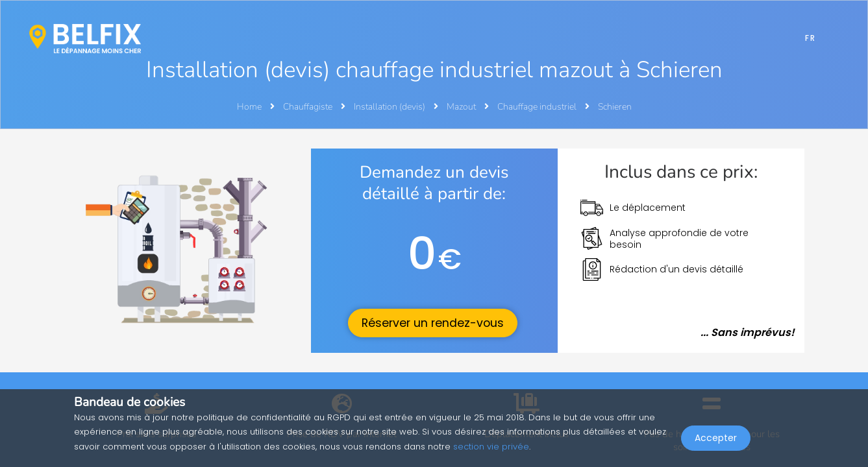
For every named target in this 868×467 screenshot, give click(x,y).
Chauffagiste (309, 107)
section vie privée (491, 447)
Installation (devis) (391, 107)
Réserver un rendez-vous (433, 323)
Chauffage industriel (538, 107)
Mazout (462, 107)
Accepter (716, 438)
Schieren (615, 107)
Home (249, 107)
